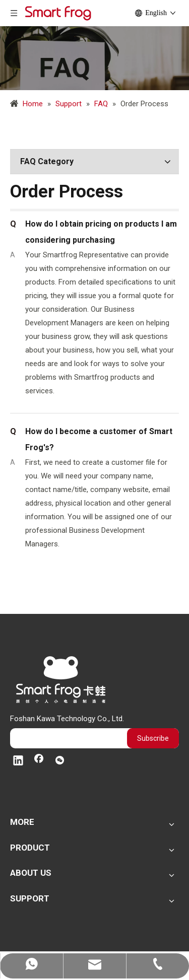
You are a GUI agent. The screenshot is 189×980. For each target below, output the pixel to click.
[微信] (59, 761)
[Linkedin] (18, 761)
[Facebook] (39, 761)
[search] (66, 738)
